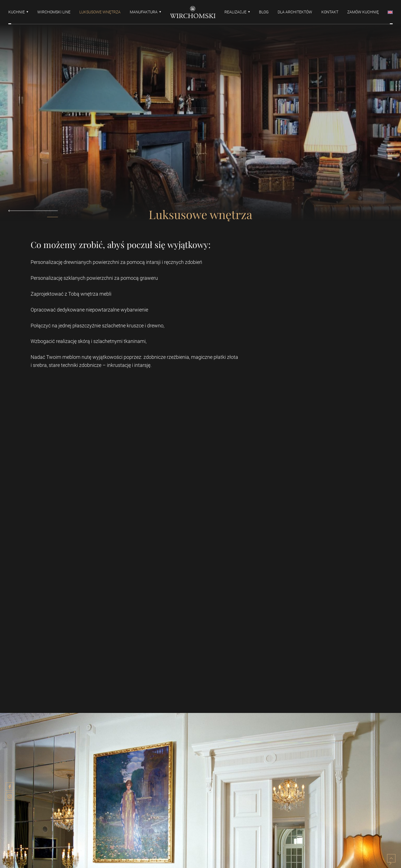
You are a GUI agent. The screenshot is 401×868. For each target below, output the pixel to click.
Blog (264, 12)
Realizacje (235, 12)
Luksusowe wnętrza (100, 12)
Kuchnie (17, 12)
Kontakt (330, 12)
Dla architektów (295, 12)
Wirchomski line (54, 12)
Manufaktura (144, 12)
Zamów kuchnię (363, 12)
